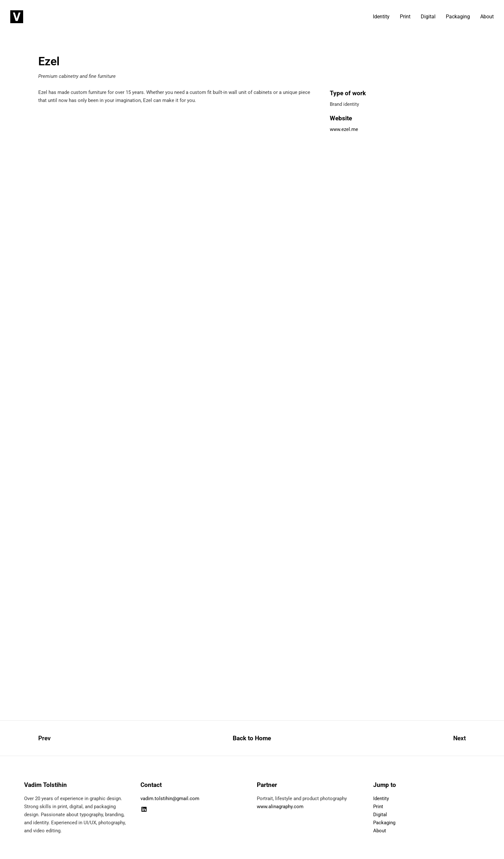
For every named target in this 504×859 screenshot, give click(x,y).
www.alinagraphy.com (280, 807)
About (487, 17)
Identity (381, 17)
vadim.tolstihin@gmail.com (170, 799)
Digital (428, 17)
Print (405, 17)
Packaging (458, 17)
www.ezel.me (344, 129)
